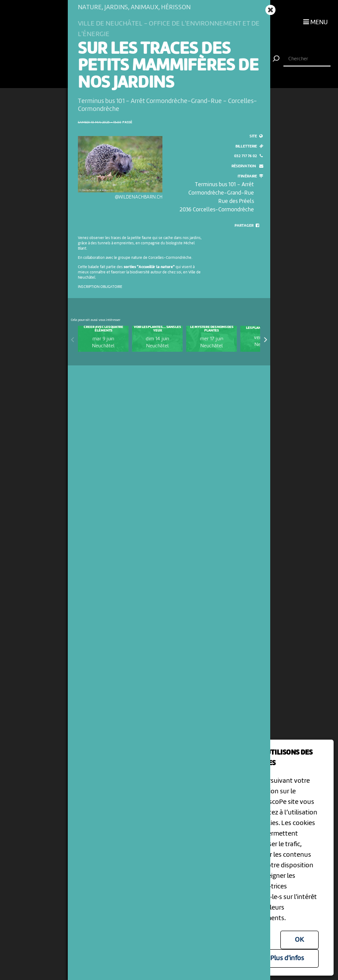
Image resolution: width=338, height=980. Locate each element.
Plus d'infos (287, 958)
